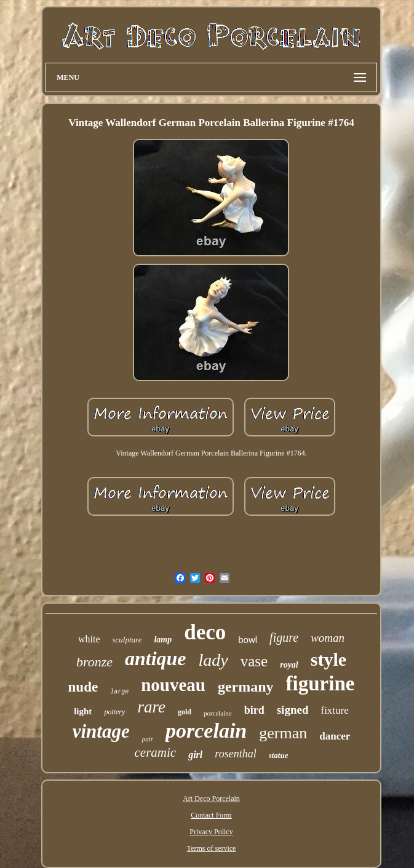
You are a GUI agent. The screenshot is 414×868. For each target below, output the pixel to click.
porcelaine (218, 713)
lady (213, 660)
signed (293, 710)
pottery (114, 712)
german (283, 733)
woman (328, 638)
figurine (320, 684)
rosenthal (235, 754)
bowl (248, 640)
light (83, 711)
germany (246, 687)
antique (156, 658)
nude (83, 687)
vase (254, 661)
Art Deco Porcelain (211, 799)
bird (254, 710)
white (89, 639)
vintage (101, 731)
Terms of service (212, 848)
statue (279, 755)
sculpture (127, 640)
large (119, 692)
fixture (334, 710)
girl (195, 755)
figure (284, 637)
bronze (94, 662)
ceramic (156, 752)
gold (185, 712)
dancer (335, 736)
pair (148, 739)
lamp (163, 640)
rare (151, 707)
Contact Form (211, 815)
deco (205, 632)
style (328, 659)
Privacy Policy (211, 832)
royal (289, 665)
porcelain (206, 731)
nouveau (173, 685)
